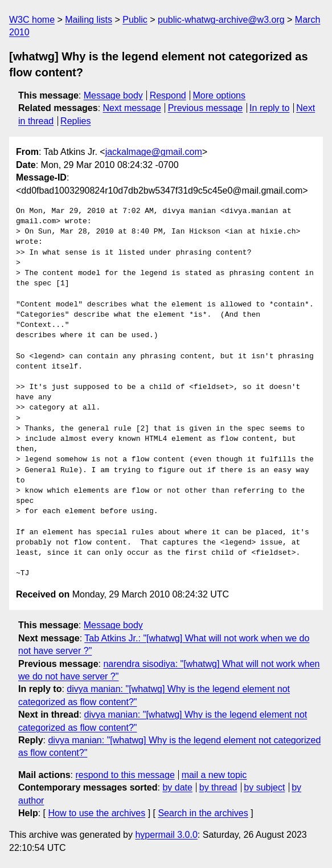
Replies (75, 121)
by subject (264, 787)
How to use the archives (97, 813)
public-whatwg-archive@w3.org (221, 20)
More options (220, 95)
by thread (218, 787)
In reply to (269, 108)
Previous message (206, 108)
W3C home (32, 20)
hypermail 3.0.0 (166, 835)
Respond (168, 95)
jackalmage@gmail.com (154, 152)
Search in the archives (203, 813)
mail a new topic (214, 775)
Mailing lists (89, 20)
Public (135, 20)
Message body (113, 95)
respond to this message (125, 775)
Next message (132, 108)
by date (177, 787)
